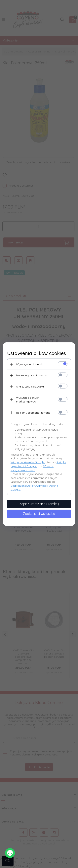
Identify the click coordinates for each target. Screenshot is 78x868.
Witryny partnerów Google (28, 462)
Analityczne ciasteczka (30, 387)
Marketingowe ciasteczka (32, 375)
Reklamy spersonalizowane (33, 413)
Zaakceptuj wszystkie (39, 513)
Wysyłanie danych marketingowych (28, 400)
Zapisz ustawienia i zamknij (39, 504)
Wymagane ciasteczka (30, 364)
